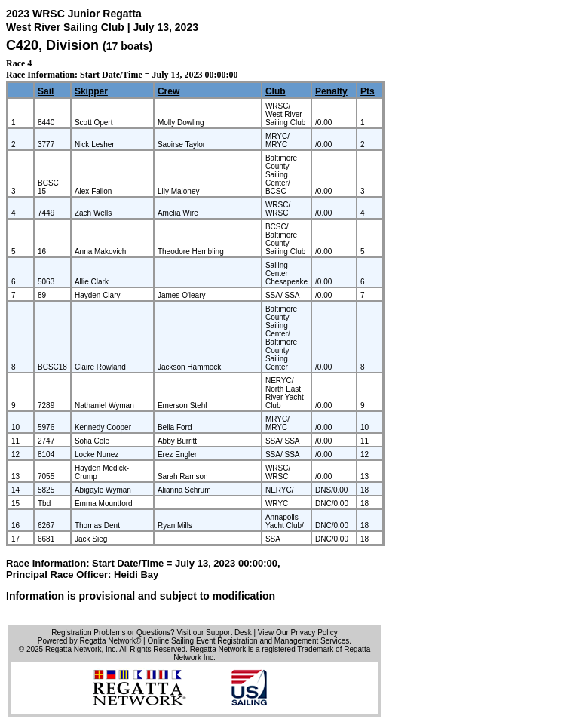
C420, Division (54, 45)
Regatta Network (73, 649)
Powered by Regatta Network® (89, 641)
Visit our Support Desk (214, 633)
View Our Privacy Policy (298, 633)
